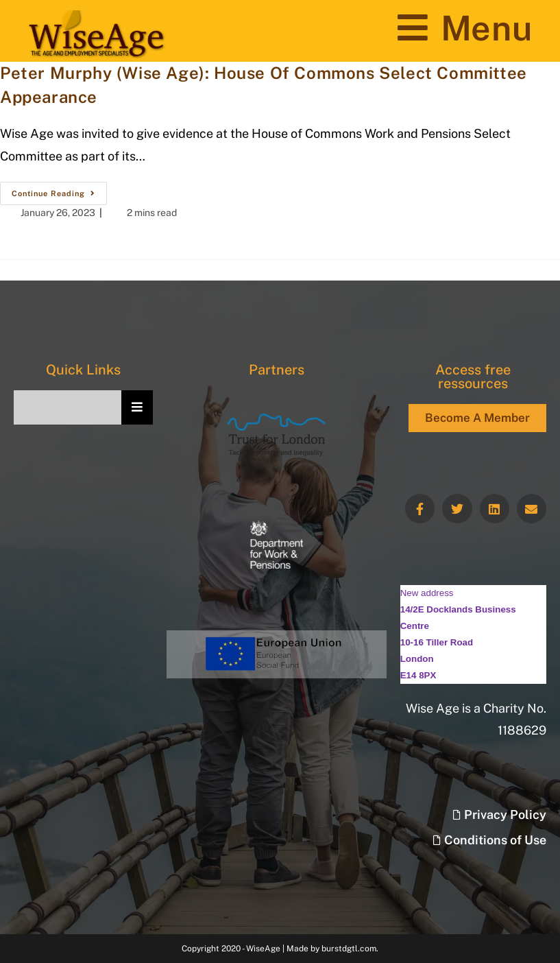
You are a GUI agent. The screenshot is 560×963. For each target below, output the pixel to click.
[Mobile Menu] (465, 28)
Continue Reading (59, 190)
